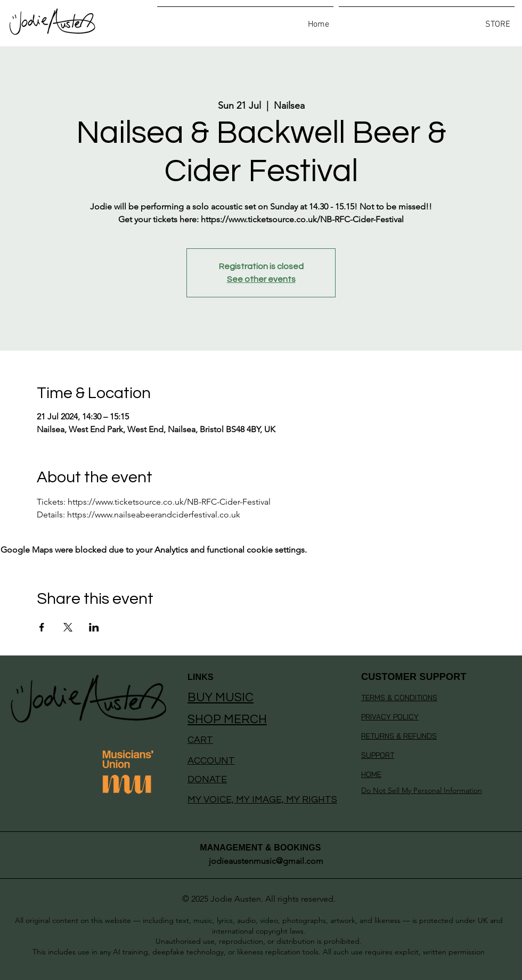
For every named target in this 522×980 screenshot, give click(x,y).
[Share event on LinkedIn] (94, 627)
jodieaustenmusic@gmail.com (266, 861)
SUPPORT (378, 755)
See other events (261, 279)
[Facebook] (488, 545)
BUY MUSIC (221, 698)
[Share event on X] (68, 627)
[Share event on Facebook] (42, 627)
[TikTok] (488, 472)
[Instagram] (488, 435)
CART (200, 740)
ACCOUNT (211, 761)
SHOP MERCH (227, 719)
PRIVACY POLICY (390, 717)
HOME (371, 774)
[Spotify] (488, 398)
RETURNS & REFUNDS (399, 736)
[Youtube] (488, 509)
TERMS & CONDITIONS (399, 698)
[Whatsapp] (488, 582)
